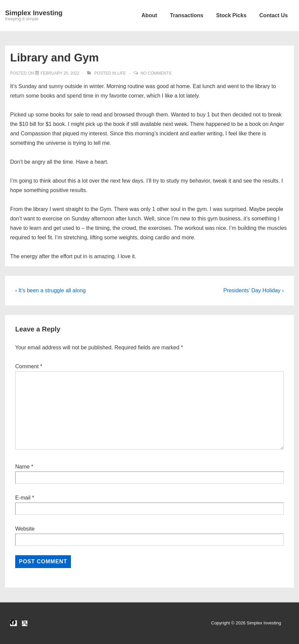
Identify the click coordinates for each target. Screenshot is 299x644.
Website (25, 529)
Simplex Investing (34, 13)
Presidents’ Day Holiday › (254, 290)
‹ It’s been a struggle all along (51, 290)
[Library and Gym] (60, 73)
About (149, 15)
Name (22, 467)
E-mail (23, 498)
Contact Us (274, 15)
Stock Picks (231, 15)
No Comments (156, 73)
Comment (29, 366)
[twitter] (25, 623)
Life (121, 73)
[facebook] (14, 623)
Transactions (187, 15)
